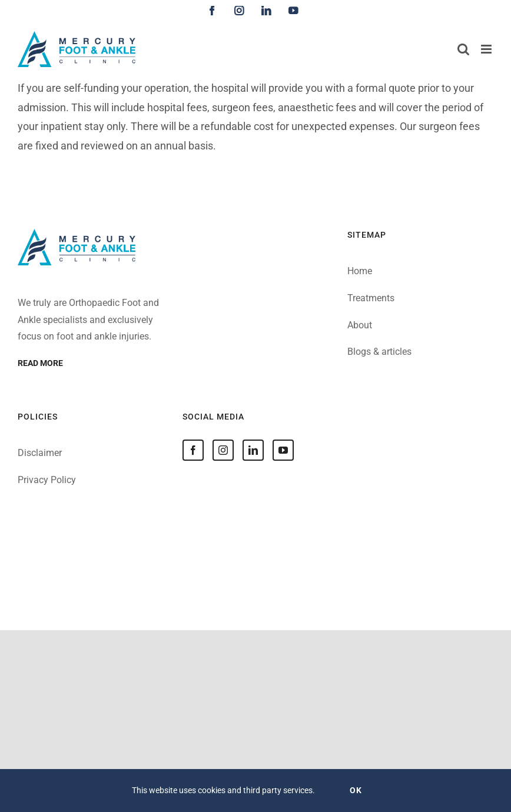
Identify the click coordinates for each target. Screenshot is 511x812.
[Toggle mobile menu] (487, 49)
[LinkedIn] (253, 450)
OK (356, 790)
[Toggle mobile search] (463, 49)
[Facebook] (193, 450)
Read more (40, 363)
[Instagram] (223, 450)
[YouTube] (283, 450)
